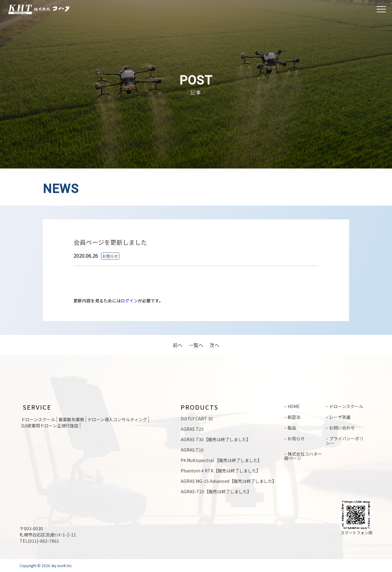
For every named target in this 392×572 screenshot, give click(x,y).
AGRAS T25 (192, 429)
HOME (294, 406)
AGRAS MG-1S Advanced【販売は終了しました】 (229, 481)
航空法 (294, 417)
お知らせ (296, 438)
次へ (214, 345)
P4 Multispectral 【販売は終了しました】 (221, 460)
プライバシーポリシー (345, 440)
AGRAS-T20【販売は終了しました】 (216, 491)
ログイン (129, 301)
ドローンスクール (346, 406)
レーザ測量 (340, 417)
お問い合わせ (342, 427)
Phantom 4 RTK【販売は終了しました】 (221, 471)
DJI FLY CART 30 (197, 419)
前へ (178, 345)
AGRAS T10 (192, 450)
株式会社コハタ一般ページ (303, 454)
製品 (292, 427)
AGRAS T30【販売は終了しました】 (216, 439)
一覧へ (196, 345)
